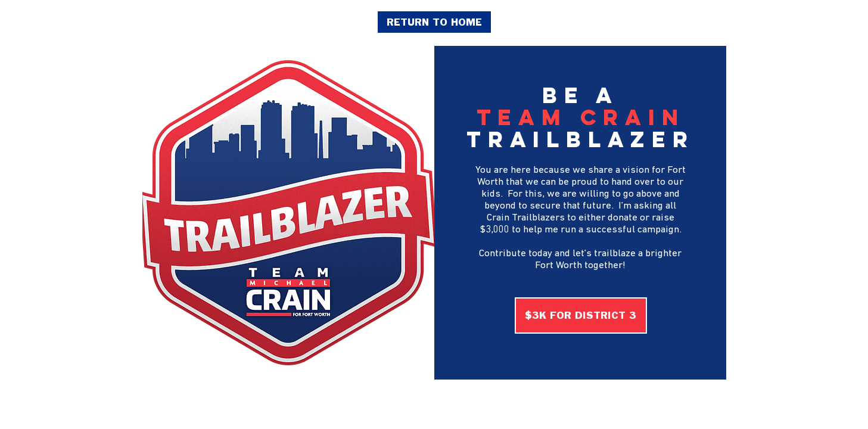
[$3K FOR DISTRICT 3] (581, 315)
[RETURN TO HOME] (434, 22)
